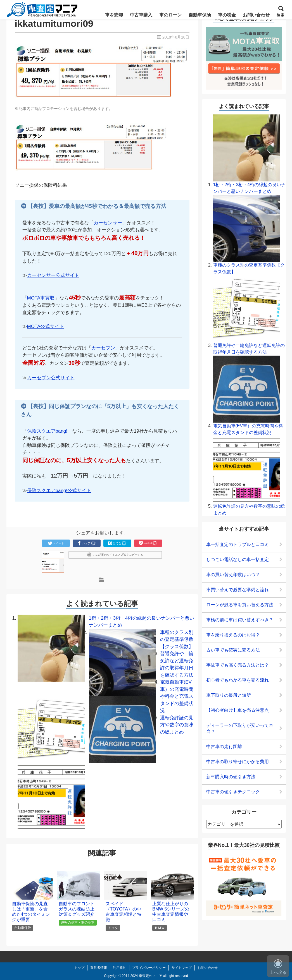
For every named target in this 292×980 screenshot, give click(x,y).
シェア (87, 543)
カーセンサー (108, 223)
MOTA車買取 (41, 298)
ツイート (56, 543)
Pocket (148, 543)
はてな (117, 543)
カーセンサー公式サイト (53, 275)
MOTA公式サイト (46, 326)
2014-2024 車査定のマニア (142, 976)
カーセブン (103, 348)
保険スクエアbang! (47, 431)
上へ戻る (278, 967)
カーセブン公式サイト (51, 378)
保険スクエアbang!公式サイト (59, 491)
